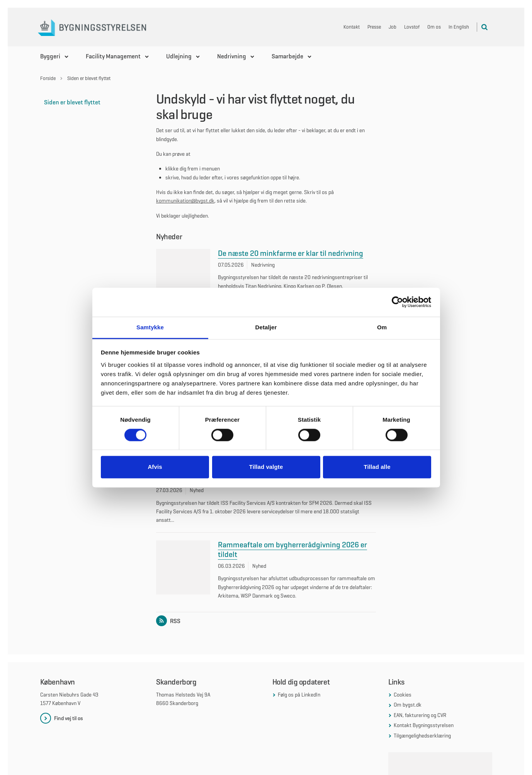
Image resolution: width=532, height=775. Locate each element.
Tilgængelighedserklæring (422, 710)
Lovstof (412, 27)
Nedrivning (232, 56)
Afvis (155, 467)
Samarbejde (287, 56)
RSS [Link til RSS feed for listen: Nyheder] (170, 595)
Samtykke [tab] (150, 327)
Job (393, 27)
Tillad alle (377, 467)
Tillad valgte (266, 467)
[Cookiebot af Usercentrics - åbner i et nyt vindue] (397, 302)
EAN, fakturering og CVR (420, 689)
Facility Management (113, 56)
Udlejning (179, 56)
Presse (374, 27)
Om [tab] (382, 327)
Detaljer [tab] (266, 327)
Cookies (403, 669)
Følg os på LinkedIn (299, 669)
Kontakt (352, 27)
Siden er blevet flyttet (72, 102)
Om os (434, 27)
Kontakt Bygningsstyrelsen (424, 700)
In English (459, 27)
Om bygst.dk (408, 679)
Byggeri (50, 56)
